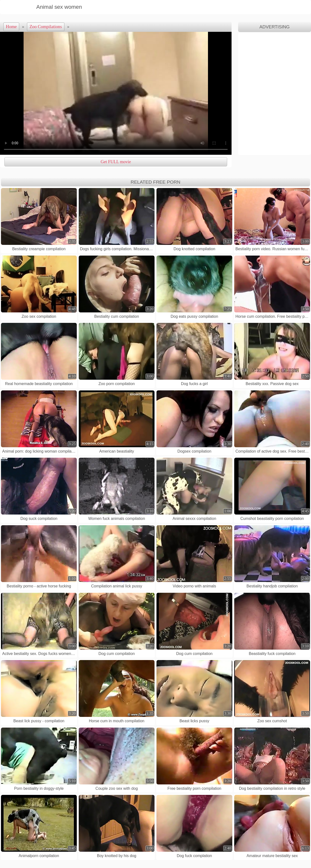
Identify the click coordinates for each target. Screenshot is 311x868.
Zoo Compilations (46, 27)
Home (11, 27)
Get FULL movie (116, 162)
